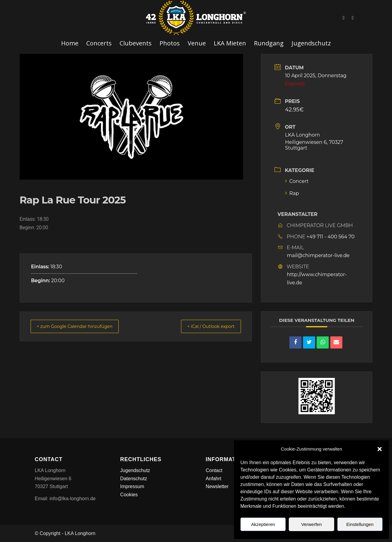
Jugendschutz (135, 470)
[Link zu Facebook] (344, 18)
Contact (214, 470)
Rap (292, 193)
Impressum (132, 486)
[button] (380, 449)
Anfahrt (213, 479)
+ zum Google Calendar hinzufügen (80, 326)
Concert (297, 181)
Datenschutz (134, 479)
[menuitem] (70, 43)
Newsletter (217, 486)
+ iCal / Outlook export (207, 326)
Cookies (129, 495)
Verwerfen (311, 524)
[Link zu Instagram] (353, 18)
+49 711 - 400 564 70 (331, 237)
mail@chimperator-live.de (318, 255)
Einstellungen (360, 524)
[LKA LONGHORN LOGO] (196, 18)
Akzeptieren (263, 524)
